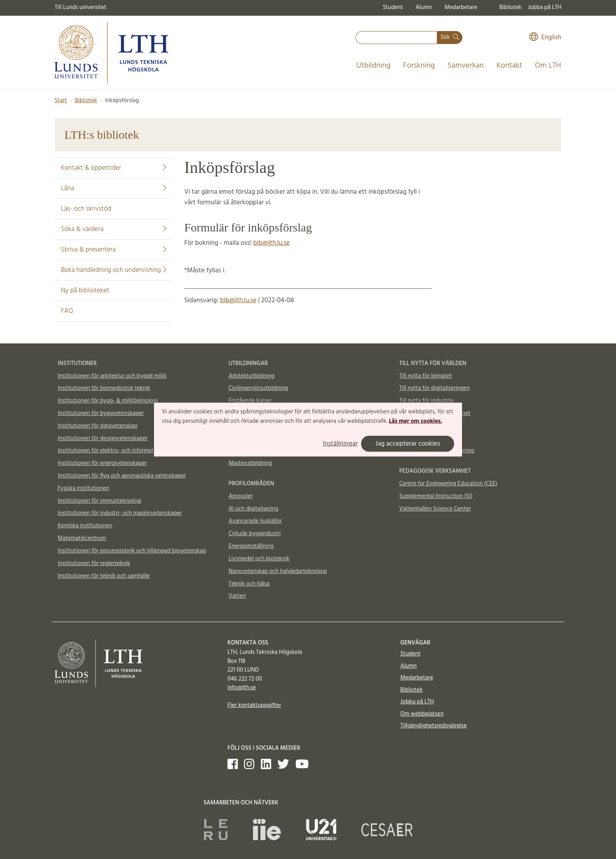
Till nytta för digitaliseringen (434, 388)
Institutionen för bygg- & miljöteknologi (108, 401)
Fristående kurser (250, 401)
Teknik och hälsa (249, 584)
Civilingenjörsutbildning (258, 388)
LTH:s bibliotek (102, 135)
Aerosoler (241, 496)
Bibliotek (511, 7)
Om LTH (548, 66)
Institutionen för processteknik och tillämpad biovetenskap (132, 551)
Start (61, 101)
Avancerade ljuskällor (255, 521)
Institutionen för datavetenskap (98, 426)
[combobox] (396, 38)
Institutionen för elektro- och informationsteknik (119, 451)
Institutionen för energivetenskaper (102, 463)
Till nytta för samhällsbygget (435, 413)
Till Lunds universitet (81, 7)
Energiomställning (251, 546)
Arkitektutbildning (252, 376)
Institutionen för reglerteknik (94, 563)
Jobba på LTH (544, 7)
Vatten (237, 596)
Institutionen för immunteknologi (100, 501)
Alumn (424, 7)
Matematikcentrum (82, 538)
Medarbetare (461, 7)
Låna (114, 188)
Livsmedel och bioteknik (259, 559)
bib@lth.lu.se (272, 243)
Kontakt (509, 66)
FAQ (67, 311)
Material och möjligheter (430, 439)
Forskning (419, 66)
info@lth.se (242, 688)
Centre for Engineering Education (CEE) (448, 484)
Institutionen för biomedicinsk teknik (104, 388)
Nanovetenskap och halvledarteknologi (278, 571)
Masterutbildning (250, 463)
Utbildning (373, 66)
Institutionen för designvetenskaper (103, 439)
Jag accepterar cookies (408, 443)
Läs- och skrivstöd (86, 209)
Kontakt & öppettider (114, 168)
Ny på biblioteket (85, 291)
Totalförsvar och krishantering (437, 451)
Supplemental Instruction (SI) (436, 496)
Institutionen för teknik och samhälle (104, 576)
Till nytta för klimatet (425, 376)
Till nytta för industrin (426, 401)
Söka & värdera (114, 229)
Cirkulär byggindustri (255, 534)
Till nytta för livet (421, 426)
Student (393, 7)
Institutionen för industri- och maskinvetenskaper (120, 513)
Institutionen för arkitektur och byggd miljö (112, 376)
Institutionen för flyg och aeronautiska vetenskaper (122, 476)
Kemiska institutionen (85, 526)
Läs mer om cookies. (415, 421)
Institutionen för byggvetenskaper (101, 413)
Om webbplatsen (422, 714)
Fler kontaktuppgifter (254, 705)
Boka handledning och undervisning (114, 270)
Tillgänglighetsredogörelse (434, 726)
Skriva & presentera (114, 250)
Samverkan (466, 66)
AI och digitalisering (254, 509)
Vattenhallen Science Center (435, 509)
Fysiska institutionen (83, 488)
